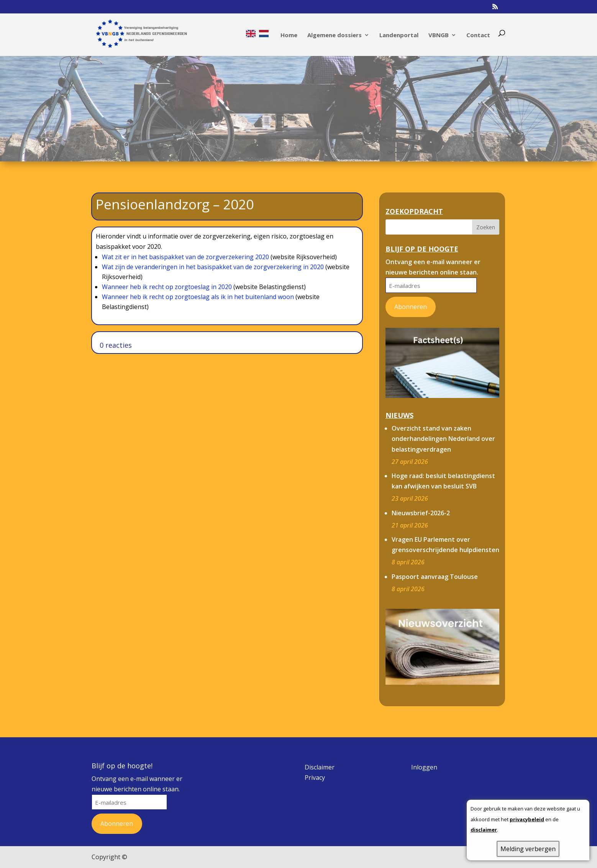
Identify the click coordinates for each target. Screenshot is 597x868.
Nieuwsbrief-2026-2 (421, 513)
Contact (478, 35)
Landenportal (399, 35)
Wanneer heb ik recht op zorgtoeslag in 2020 (167, 287)
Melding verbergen (528, 849)
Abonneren (411, 307)
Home (289, 35)
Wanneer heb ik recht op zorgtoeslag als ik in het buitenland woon (198, 297)
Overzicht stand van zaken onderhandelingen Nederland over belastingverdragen (443, 439)
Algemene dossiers (335, 35)
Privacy (315, 778)
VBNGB (439, 35)
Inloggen (424, 767)
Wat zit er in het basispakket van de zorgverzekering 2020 (185, 257)
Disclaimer (320, 767)
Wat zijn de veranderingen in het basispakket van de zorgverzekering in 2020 (213, 267)
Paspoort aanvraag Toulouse (435, 577)
